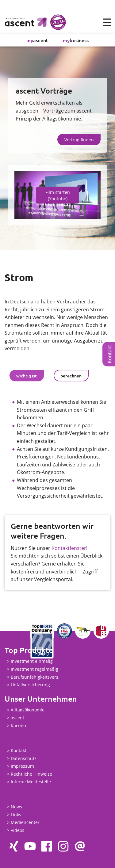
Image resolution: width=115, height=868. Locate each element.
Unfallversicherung (30, 685)
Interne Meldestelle (31, 782)
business (76, 40)
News (16, 807)
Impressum (22, 766)
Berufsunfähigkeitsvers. (35, 677)
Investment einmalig (32, 661)
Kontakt (109, 354)
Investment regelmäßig (34, 669)
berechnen (71, 376)
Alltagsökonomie (28, 710)
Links (16, 815)
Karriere (19, 726)
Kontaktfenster (69, 548)
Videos (17, 830)
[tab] (27, 376)
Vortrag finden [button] (79, 140)
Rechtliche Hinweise (31, 774)
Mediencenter (25, 823)
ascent (37, 40)
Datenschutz (24, 758)
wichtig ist (27, 376)
